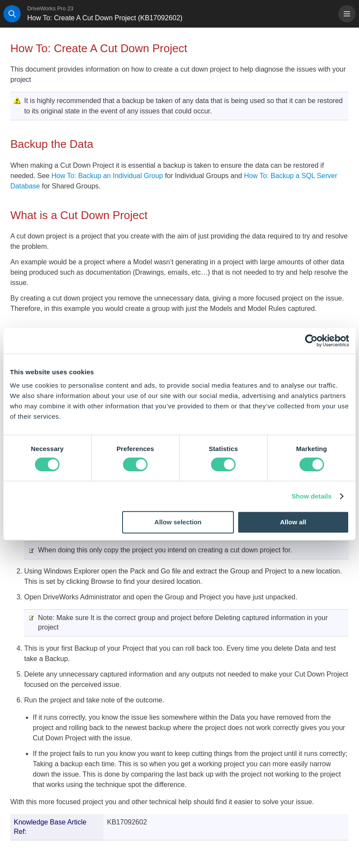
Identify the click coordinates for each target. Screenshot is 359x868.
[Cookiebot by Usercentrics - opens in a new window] (311, 341)
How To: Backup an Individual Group (108, 176)
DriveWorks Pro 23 (50, 8)
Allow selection (178, 522)
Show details (312, 496)
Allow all (293, 522)
